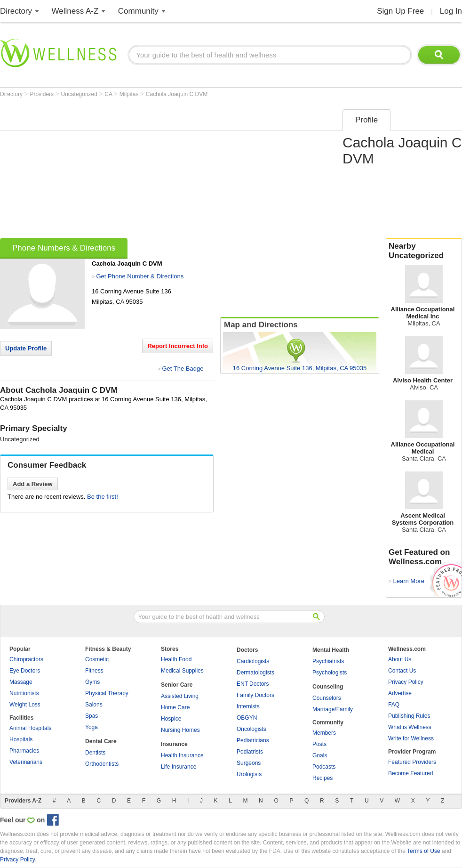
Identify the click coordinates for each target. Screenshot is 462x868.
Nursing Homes (180, 730)
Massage (21, 682)
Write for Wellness (411, 738)
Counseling (328, 687)
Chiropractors (26, 659)
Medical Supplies (182, 671)
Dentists (95, 753)
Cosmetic (97, 659)
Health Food (176, 659)
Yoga (92, 727)
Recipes (323, 778)
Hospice (171, 719)
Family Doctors (255, 695)
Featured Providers (412, 762)
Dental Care (101, 741)
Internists (248, 706)
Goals (320, 755)
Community (138, 11)
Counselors (327, 698)
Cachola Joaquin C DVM (177, 94)
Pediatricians (253, 740)
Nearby (424, 251)
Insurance (174, 744)
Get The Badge (183, 369)
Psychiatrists (328, 661)
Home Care (175, 707)
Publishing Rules (409, 716)
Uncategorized (80, 94)
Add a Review (33, 484)
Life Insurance (179, 767)
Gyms (92, 682)
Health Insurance (182, 755)
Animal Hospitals (30, 728)
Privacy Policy (406, 682)
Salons (94, 705)
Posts (319, 744)
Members (324, 733)
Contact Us (402, 671)
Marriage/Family (333, 709)
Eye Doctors (25, 671)
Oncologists (251, 729)
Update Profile (26, 348)
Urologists (249, 774)
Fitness (94, 671)
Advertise (400, 693)
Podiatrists (250, 752)
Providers (42, 94)
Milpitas (130, 94)
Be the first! (103, 497)
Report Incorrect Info (178, 346)
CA (109, 94)
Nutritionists (24, 693)
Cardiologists (253, 661)
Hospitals (21, 739)
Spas (92, 716)
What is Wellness (410, 727)
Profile (366, 120)
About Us (400, 659)
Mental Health (331, 650)
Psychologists (330, 673)
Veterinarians (26, 762)
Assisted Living (180, 696)
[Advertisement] (154, 170)
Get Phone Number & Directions (140, 276)
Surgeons (249, 763)
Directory (16, 11)
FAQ (394, 705)
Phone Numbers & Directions (64, 248)
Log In (451, 11)
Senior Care (177, 685)
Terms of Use (424, 851)
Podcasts (324, 767)
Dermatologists (255, 673)
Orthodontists (102, 764)
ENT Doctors (253, 684)
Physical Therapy (107, 693)
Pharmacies (24, 751)
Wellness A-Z (75, 11)
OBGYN (247, 718)
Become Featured (410, 773)
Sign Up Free (400, 11)
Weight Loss (25, 705)
